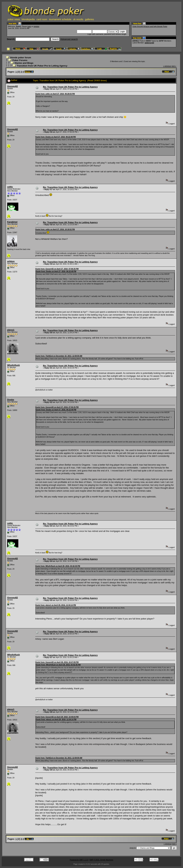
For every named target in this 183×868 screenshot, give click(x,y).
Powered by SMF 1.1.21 (79, 860)
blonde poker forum (21, 58)
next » (174, 66)
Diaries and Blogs (24, 63)
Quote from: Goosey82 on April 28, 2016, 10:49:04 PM (57, 717)
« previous (167, 66)
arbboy (11, 261)
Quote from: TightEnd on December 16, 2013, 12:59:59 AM (59, 356)
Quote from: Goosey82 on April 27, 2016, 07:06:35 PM (57, 269)
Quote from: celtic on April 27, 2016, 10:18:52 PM (55, 229)
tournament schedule (60, 19)
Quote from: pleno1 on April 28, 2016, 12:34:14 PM (56, 605)
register (36, 26)
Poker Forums (20, 60)
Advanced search (69, 39)
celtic (10, 187)
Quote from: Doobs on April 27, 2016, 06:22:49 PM (55, 137)
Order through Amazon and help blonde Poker (150, 26)
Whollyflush (14, 365)
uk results (78, 19)
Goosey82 (12, 86)
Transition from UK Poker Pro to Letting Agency (42, 66)
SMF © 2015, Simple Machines (101, 860)
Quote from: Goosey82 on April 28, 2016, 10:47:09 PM (57, 662)
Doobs (11, 400)
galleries (90, 19)
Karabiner (12, 222)
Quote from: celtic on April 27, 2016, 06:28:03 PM (55, 94)
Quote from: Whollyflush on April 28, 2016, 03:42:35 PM (58, 566)
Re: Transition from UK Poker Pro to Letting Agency (70, 87)
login (29, 26)
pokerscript (149, 43)
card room (42, 19)
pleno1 (11, 330)
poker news (14, 19)
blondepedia (28, 19)
